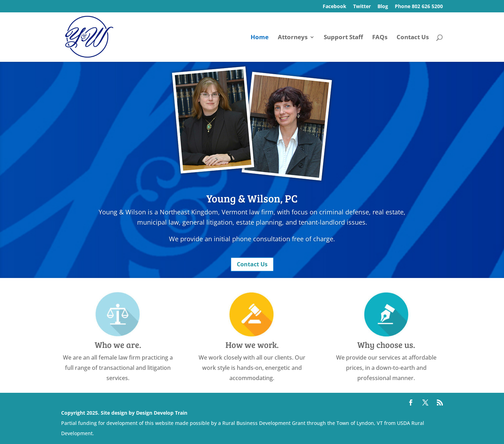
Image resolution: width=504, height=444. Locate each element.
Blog (383, 7)
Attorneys (293, 38)
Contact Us (413, 38)
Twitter (362, 7)
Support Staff (343, 38)
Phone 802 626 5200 (419, 7)
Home (260, 38)
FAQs (380, 38)
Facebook (335, 7)
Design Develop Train (162, 413)
